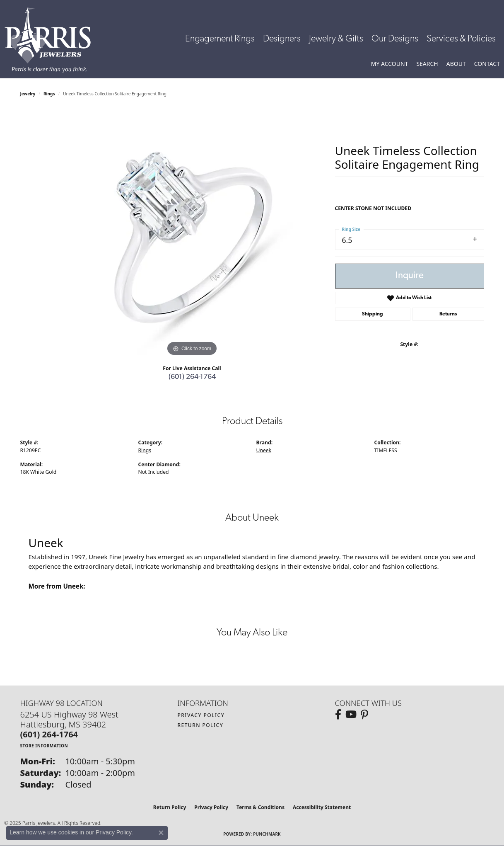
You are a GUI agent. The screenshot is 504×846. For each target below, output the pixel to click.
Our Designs (395, 39)
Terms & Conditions (260, 807)
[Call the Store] (49, 734)
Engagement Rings (220, 39)
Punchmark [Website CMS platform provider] (267, 834)
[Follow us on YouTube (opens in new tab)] (351, 715)
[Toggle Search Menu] (427, 64)
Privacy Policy (201, 715)
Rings (49, 94)
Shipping (373, 314)
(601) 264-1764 (192, 377)
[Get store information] (44, 745)
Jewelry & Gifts (336, 39)
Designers (282, 39)
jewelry (28, 94)
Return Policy (201, 725)
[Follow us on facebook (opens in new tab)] (338, 715)
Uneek (264, 450)
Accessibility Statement (322, 807)
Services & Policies (461, 39)
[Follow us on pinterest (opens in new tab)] (364, 715)
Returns (448, 314)
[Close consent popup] (161, 833)
